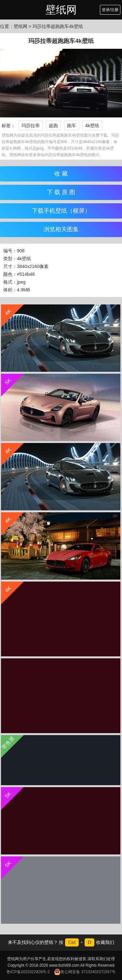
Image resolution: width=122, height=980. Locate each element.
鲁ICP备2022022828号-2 (28, 972)
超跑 (53, 126)
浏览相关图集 (61, 229)
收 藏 (61, 174)
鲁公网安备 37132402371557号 (85, 972)
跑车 (72, 126)
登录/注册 (110, 10)
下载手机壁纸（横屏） (61, 211)
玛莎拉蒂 (31, 126)
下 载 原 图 (61, 192)
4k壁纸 (92, 126)
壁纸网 (61, 10)
